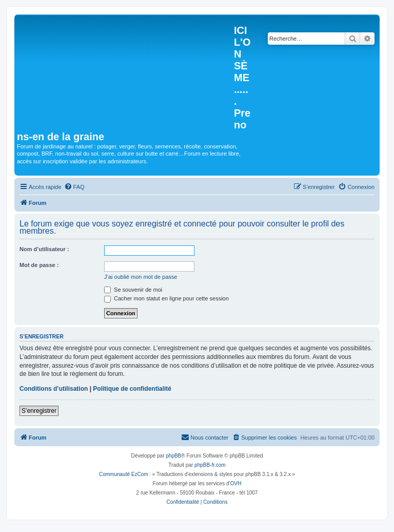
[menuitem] (74, 187)
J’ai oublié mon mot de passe (141, 277)
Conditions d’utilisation (54, 389)
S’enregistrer (39, 411)
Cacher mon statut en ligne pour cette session (166, 298)
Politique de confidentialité (132, 389)
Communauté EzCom (124, 474)
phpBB (173, 456)
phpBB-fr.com (210, 465)
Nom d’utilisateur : (44, 249)
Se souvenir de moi (133, 290)
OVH (236, 483)
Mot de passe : (39, 265)
